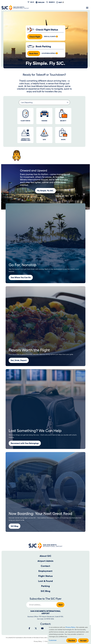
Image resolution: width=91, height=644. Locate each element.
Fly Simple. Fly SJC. (45, 191)
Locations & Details (49, 53)
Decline (72, 641)
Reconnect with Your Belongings (25, 443)
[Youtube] (42, 628)
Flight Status (45, 576)
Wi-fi (31, 2)
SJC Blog (15, 526)
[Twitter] (36, 628)
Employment (45, 571)
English (41, 2)
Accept (83, 641)
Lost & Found (46, 581)
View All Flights (50, 36)
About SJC (45, 556)
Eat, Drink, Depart (19, 360)
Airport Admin (45, 561)
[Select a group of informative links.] (44, 102)
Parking (45, 586)
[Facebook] (29, 628)
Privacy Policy (38, 641)
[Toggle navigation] (87, 8)
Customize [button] (53, 640)
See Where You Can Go (21, 277)
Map (59, 2)
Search (52, 2)
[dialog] (69, 634)
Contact (45, 566)
